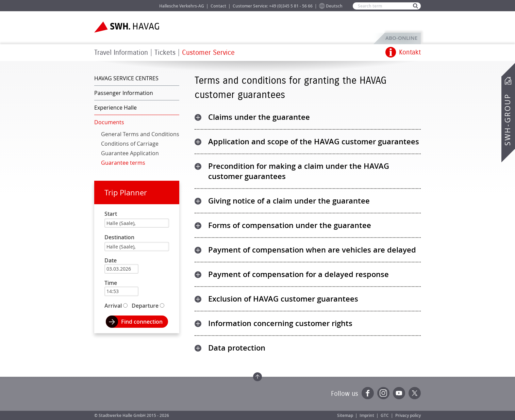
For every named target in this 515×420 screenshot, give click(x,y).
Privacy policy (408, 415)
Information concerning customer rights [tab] (280, 323)
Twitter (415, 393)
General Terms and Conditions (140, 134)
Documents (109, 122)
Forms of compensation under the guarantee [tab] (290, 225)
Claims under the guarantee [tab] (259, 117)
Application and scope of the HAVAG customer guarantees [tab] (314, 142)
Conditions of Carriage (130, 144)
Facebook (368, 393)
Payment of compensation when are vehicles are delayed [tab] (312, 250)
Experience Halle (115, 108)
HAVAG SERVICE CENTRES (126, 78)
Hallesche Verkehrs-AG (182, 6)
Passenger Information (124, 93)
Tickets (165, 53)
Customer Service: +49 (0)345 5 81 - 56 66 (273, 6)
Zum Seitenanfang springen (257, 377)
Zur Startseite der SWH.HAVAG (128, 27)
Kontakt (410, 52)
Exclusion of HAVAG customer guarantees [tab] (283, 299)
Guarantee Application (130, 153)
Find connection (142, 322)
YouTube (399, 393)
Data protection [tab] (237, 348)
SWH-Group (508, 119)
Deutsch (334, 6)
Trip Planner (126, 192)
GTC (385, 415)
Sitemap (345, 415)
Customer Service (208, 53)
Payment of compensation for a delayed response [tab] (298, 274)
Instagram (383, 393)
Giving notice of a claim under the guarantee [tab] (289, 201)
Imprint (367, 415)
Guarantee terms (123, 163)
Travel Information (121, 53)
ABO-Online (401, 38)
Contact (218, 6)
